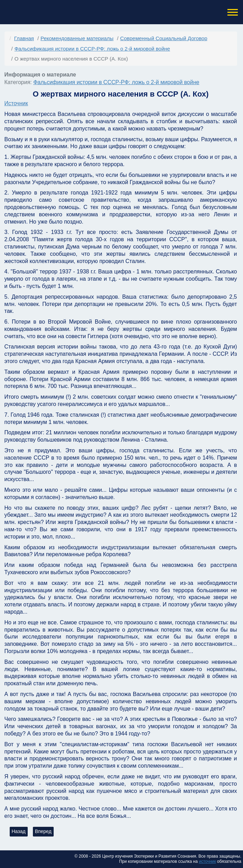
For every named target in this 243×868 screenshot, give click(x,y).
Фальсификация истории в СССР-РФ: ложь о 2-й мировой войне (116, 82)
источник (207, 861)
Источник (16, 103)
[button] (232, 12)
